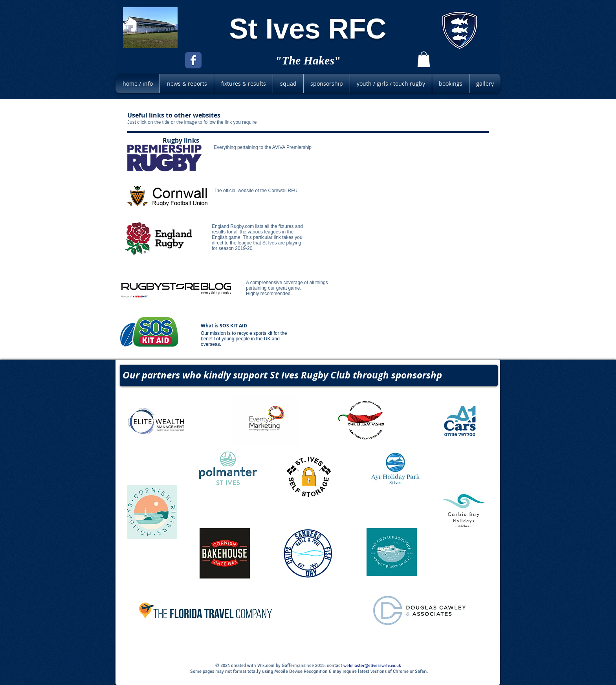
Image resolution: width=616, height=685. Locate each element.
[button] (424, 59)
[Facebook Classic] (193, 60)
